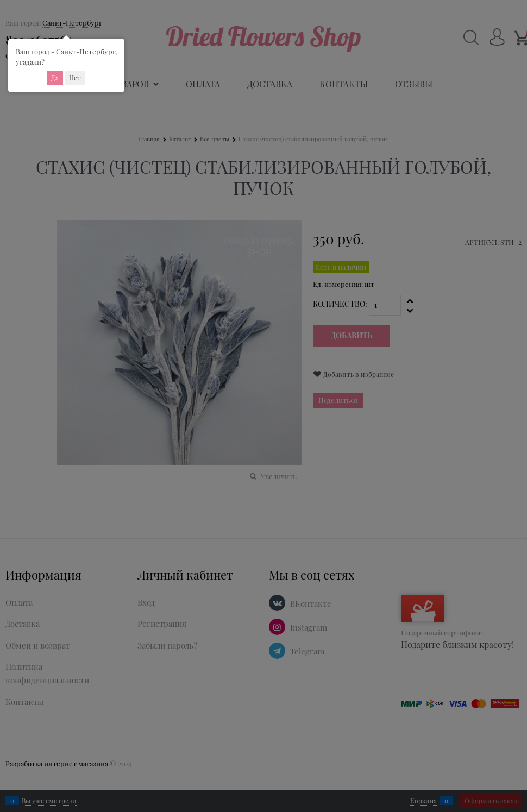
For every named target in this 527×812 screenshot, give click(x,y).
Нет (75, 78)
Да (55, 78)
